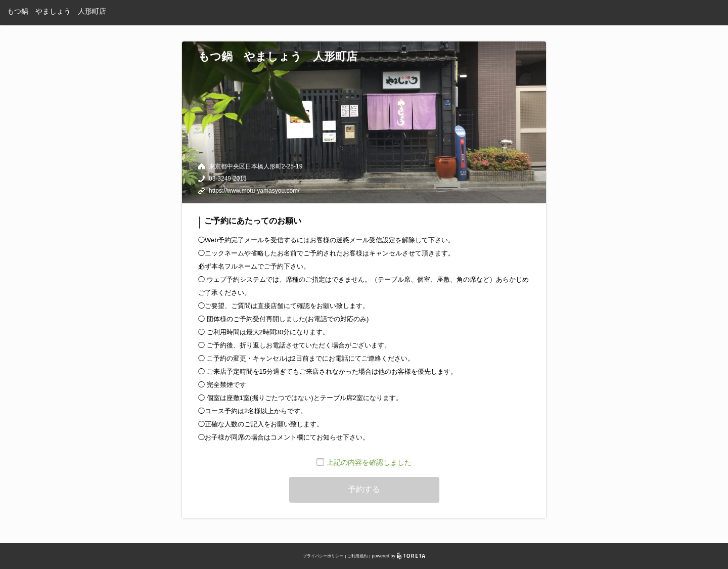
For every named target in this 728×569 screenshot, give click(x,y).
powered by (399, 556)
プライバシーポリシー (323, 556)
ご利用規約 (357, 556)
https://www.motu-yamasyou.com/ (254, 191)
